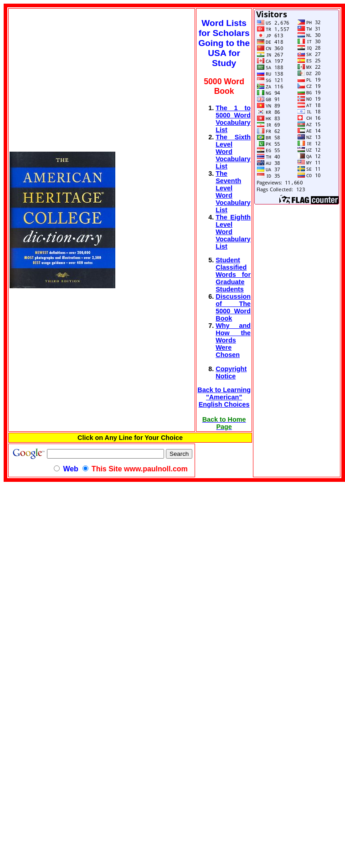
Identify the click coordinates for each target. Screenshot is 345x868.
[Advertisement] (80, 546)
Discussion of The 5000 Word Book (233, 307)
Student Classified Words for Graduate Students (233, 275)
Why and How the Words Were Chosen (233, 340)
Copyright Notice (231, 373)
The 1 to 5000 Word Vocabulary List (233, 119)
